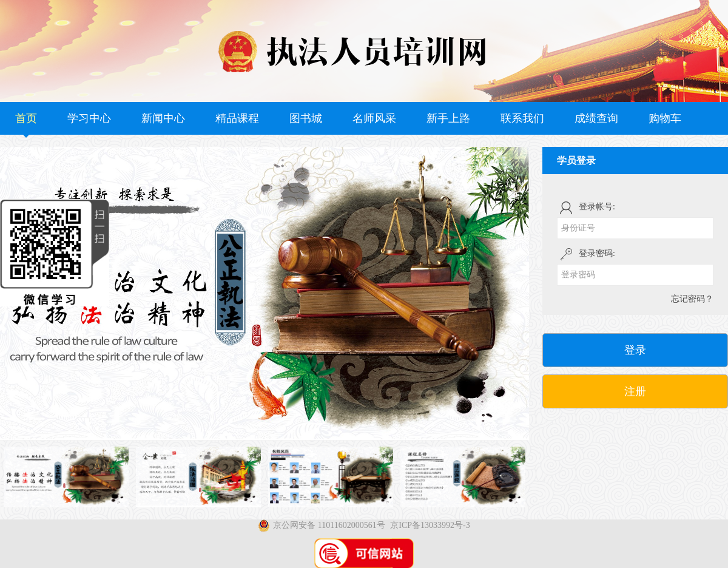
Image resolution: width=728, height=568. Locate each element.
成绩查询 (596, 118)
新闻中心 (163, 118)
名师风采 (374, 118)
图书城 (306, 118)
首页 (26, 118)
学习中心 (89, 118)
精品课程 (237, 118)
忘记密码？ (692, 299)
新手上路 (448, 118)
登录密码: (587, 254)
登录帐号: (587, 208)
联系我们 (522, 118)
